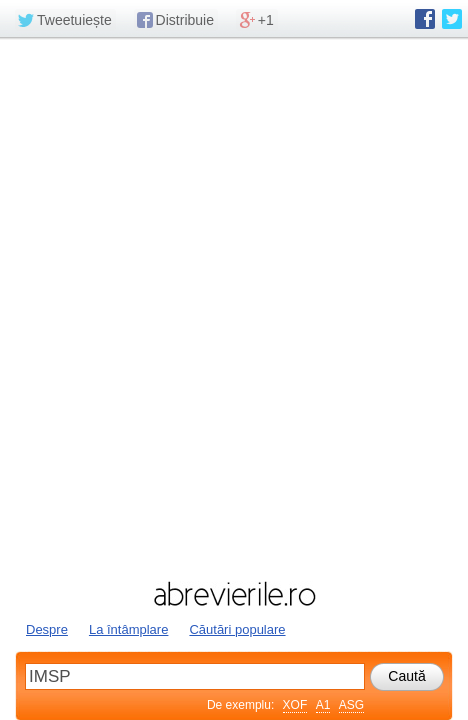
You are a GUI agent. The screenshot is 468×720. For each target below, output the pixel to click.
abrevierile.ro (234, 594)
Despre (47, 629)
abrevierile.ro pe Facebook (425, 19)
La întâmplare (129, 629)
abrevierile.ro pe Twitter (452, 19)
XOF (295, 705)
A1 (323, 705)
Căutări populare (237, 629)
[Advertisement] (234, 307)
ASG (351, 705)
